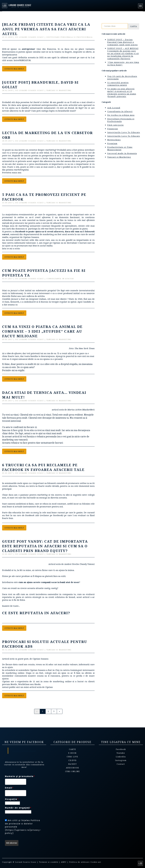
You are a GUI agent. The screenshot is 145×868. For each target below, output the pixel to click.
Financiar (113, 129)
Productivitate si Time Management (120, 148)
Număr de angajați (18, 808)
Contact (121, 764)
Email (9, 788)
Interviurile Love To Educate (124, 132)
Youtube (121, 753)
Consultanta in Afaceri (120, 111)
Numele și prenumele (20, 776)
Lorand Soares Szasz (24, 751)
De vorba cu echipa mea (121, 115)
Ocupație (12, 799)
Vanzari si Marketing (119, 157)
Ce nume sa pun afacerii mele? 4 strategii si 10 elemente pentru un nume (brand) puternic (122, 93)
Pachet (72, 764)
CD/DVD (72, 760)
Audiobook (72, 768)
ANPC (64, 862)
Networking (114, 140)
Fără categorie (116, 125)
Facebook (121, 749)
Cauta (134, 26)
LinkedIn (121, 757)
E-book (72, 753)
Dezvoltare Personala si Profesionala (121, 120)
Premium (112, 143)
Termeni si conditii (49, 862)
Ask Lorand (114, 108)
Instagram (121, 760)
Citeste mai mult (14, 69)
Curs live (72, 757)
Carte (72, 749)
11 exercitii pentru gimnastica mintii (118, 84)
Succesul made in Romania (122, 153)
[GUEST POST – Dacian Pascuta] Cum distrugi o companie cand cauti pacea (122, 42)
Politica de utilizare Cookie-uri (85, 862)
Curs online (72, 771)
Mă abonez (12, 843)
